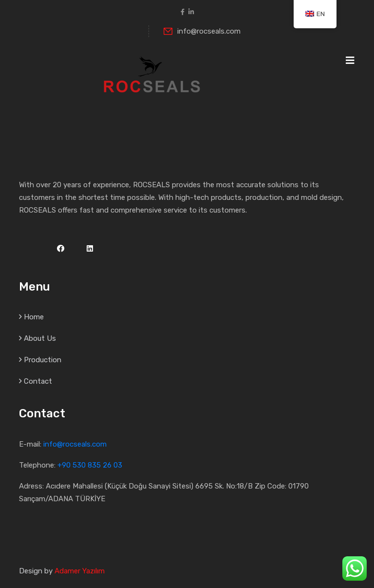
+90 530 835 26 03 (90, 465)
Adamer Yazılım (80, 571)
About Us (40, 338)
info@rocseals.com (202, 31)
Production (43, 360)
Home (34, 317)
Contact (38, 381)
